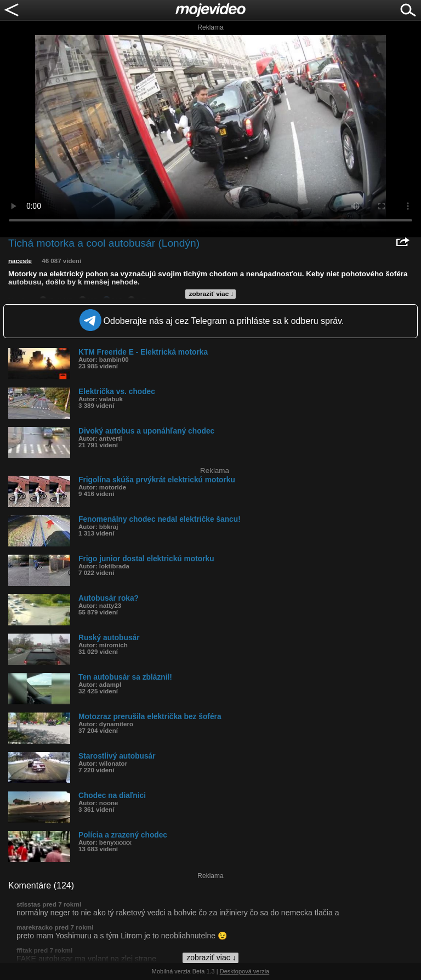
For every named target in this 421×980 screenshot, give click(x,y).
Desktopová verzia (245, 971)
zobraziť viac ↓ (212, 294)
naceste (20, 261)
